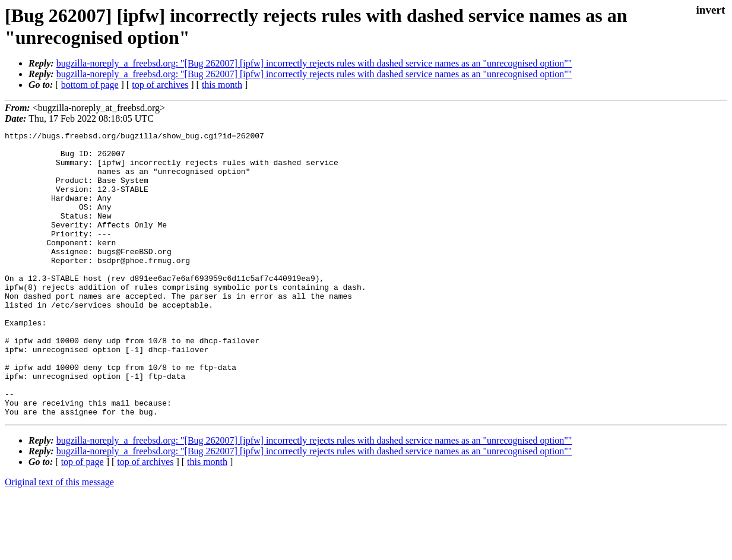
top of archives (160, 85)
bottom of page (90, 85)
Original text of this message (59, 539)
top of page (83, 519)
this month (222, 85)
